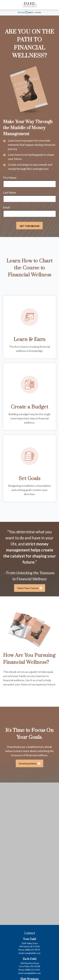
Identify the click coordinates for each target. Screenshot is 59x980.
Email (6, 207)
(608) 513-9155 (33, 970)
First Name (10, 178)
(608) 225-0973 (32, 950)
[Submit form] (30, 226)
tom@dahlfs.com (32, 953)
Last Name (10, 192)
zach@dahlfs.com (32, 973)
